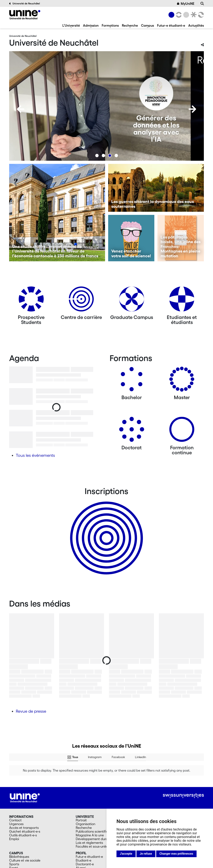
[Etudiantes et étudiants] (182, 301)
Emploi (14, 802)
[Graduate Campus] (132, 301)
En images (17, 838)
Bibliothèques (19, 819)
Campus (147, 25)
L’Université (71, 25)
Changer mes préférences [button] (176, 854)
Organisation (85, 787)
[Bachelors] (132, 381)
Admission (91, 25)
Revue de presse (31, 711)
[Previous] (21, 109)
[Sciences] (186, 15)
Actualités (196, 25)
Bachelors (150, 791)
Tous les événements (35, 455)
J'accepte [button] (126, 854)
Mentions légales (61, 863)
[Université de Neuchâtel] (25, 15)
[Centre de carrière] (81, 301)
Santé (14, 831)
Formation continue (157, 802)
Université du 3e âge (158, 806)
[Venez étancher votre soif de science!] (131, 238)
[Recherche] (202, 4)
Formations (110, 25)
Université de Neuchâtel (25, 4)
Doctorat (149, 798)
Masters (148, 794)
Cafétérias (17, 834)
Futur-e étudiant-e (171, 25)
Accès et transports (24, 791)
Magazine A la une (90, 798)
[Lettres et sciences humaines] (178, 15)
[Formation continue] (182, 431)
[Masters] (182, 381)
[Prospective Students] (31, 301)
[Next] (192, 109)
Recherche (130, 25)
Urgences (16, 787)
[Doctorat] (132, 431)
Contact (15, 783)
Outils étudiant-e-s (23, 798)
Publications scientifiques (95, 794)
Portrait (81, 783)
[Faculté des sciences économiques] (200, 15)
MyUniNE (186, 4)
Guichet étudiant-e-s (25, 794)
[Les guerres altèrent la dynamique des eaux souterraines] (156, 188)
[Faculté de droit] (193, 15)
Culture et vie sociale (25, 823)
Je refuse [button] (146, 854)
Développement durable (94, 802)
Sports (14, 827)
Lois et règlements (89, 806)
